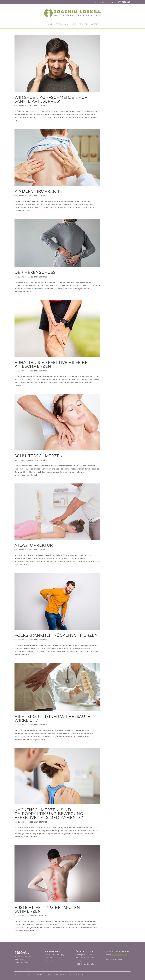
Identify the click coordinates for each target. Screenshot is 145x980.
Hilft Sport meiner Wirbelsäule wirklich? (52, 718)
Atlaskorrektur (34, 545)
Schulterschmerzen (39, 456)
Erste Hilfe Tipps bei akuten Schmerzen (47, 909)
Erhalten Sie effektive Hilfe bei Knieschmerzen (52, 364)
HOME (50, 24)
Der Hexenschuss (35, 272)
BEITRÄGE (43, 106)
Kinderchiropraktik (38, 191)
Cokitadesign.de (52, 975)
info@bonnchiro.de (119, 955)
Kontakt (94, 24)
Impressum (66, 975)
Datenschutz (79, 975)
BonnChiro (22, 106)
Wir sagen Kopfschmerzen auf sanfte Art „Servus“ (51, 99)
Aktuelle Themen (79, 24)
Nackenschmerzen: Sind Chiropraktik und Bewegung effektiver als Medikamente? (49, 814)
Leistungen (60, 24)
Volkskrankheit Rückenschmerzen (56, 635)
